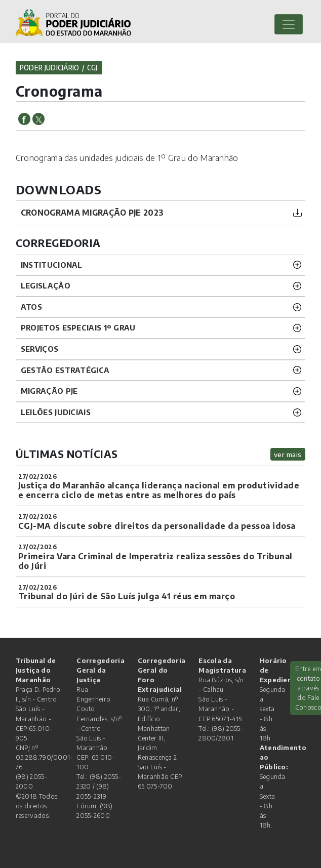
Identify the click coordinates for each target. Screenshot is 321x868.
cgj (92, 68)
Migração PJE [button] (49, 391)
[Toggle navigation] (289, 24)
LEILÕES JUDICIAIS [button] (56, 412)
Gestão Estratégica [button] (65, 370)
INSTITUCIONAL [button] (52, 265)
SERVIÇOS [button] (39, 349)
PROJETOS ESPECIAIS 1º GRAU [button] (78, 327)
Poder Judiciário (50, 68)
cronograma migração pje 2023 (92, 212)
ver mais (288, 454)
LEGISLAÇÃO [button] (46, 285)
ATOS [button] (31, 307)
